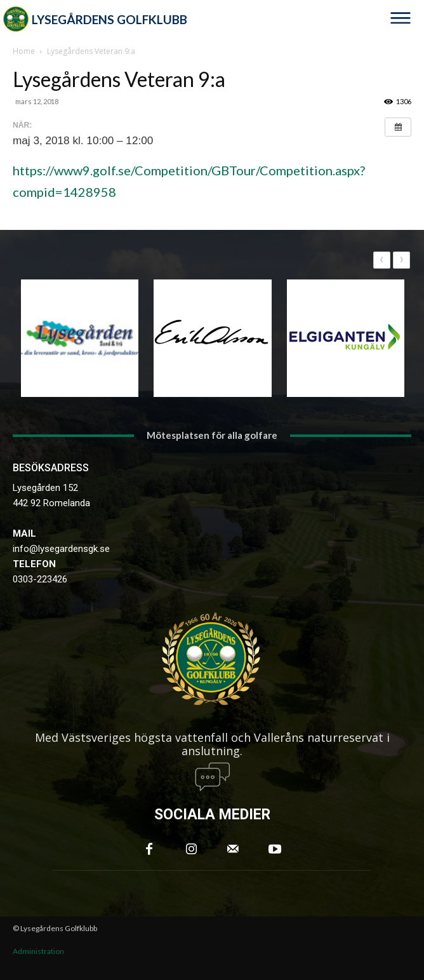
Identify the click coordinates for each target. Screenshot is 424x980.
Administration (38, 951)
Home (24, 51)
